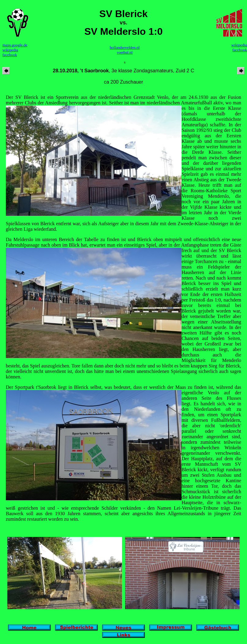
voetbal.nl (125, 52)
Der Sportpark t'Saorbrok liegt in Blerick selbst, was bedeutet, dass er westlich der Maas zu (100, 387)
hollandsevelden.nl (125, 47)
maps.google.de (15, 45)
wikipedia (10, 50)
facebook (10, 55)
